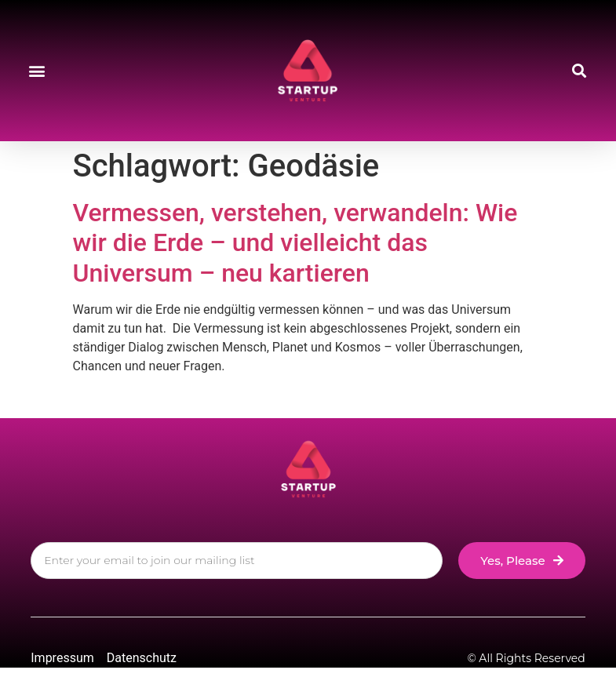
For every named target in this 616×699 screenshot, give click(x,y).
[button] (36, 71)
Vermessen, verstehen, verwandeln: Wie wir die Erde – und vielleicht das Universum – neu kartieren (295, 243)
